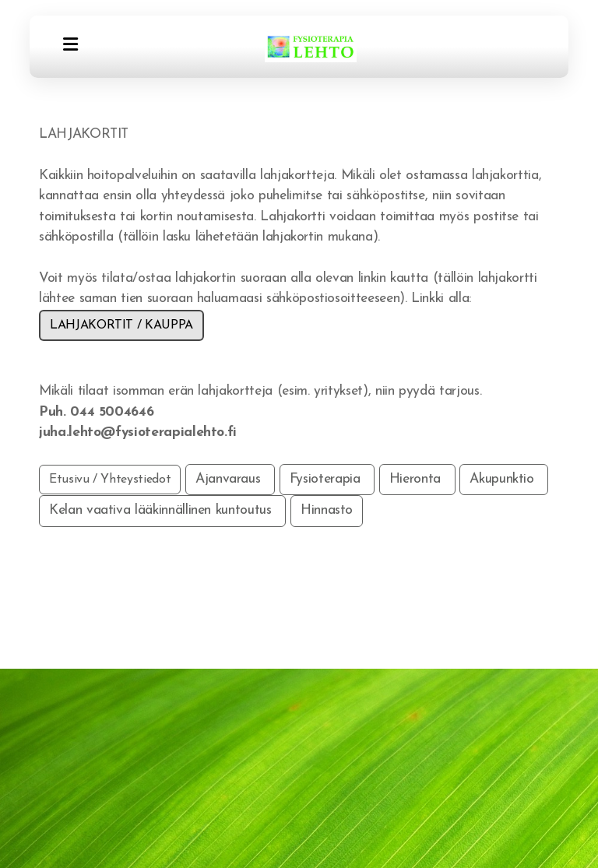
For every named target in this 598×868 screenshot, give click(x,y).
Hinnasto (327, 510)
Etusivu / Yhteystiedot (110, 480)
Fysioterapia (327, 479)
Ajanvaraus (230, 479)
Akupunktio (504, 479)
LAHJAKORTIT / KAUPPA (121, 325)
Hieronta (417, 479)
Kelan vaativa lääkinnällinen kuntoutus (162, 510)
